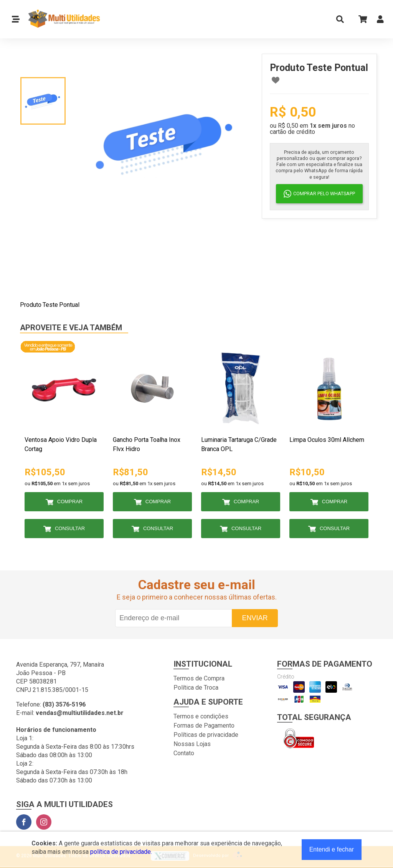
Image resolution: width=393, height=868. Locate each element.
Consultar (70, 528)
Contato (184, 753)
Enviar (255, 618)
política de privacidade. (121, 852)
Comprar (70, 502)
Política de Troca (196, 688)
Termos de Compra (199, 678)
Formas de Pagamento (204, 726)
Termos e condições (201, 716)
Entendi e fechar (332, 849)
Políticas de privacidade (206, 735)
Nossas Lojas (192, 744)
